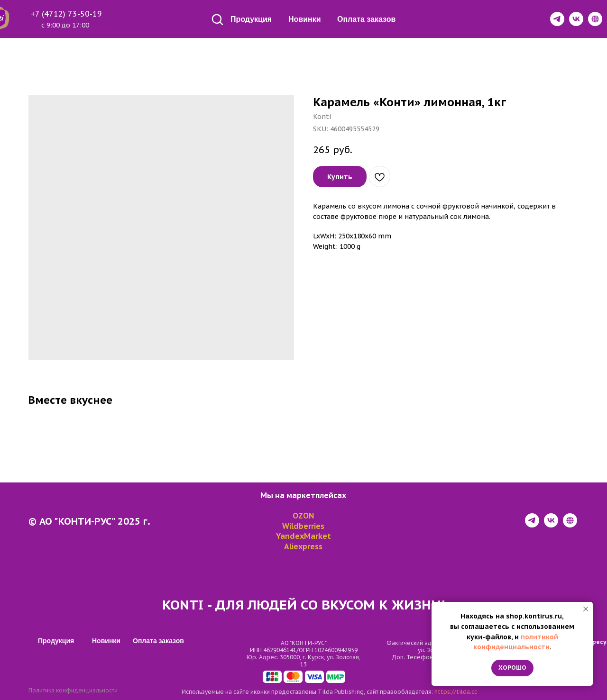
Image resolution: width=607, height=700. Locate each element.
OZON (303, 516)
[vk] (551, 525)
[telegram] (532, 525)
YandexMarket (303, 536)
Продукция (251, 19)
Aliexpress (303, 546)
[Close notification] (586, 609)
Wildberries (303, 526)
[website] (570, 525)
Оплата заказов (366, 19)
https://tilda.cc (456, 692)
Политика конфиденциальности (73, 690)
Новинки (305, 19)
